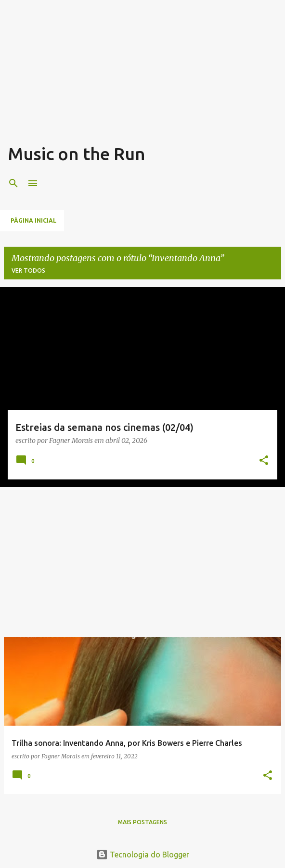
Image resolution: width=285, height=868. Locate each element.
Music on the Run (77, 154)
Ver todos (28, 270)
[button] (264, 461)
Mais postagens (142, 822)
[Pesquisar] (13, 183)
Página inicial (33, 220)
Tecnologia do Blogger (143, 855)
